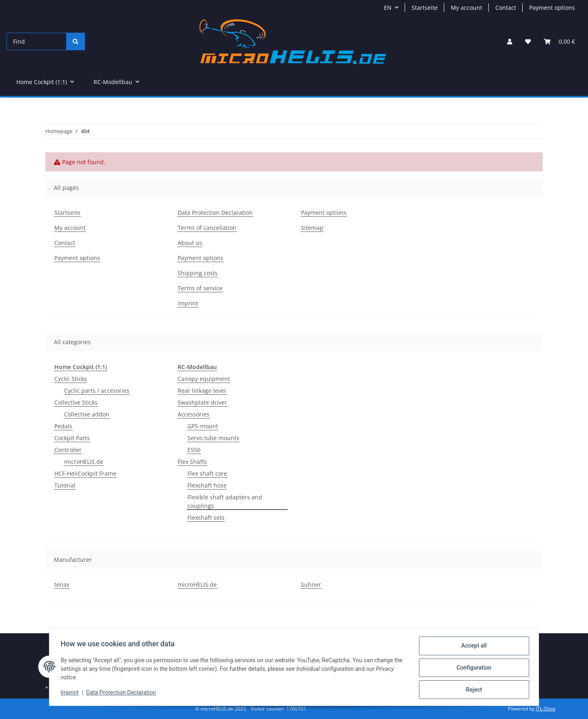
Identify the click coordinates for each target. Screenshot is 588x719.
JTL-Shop (546, 709)
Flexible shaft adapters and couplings (225, 501)
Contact (506, 8)
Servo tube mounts (213, 438)
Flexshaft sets (206, 518)
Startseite (425, 8)
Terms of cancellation (207, 228)
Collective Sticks (76, 402)
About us (190, 243)
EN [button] (388, 8)
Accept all (472, 648)
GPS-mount (203, 426)
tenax (62, 584)
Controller (68, 450)
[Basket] (559, 41)
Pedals (63, 426)
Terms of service (200, 288)
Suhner (311, 584)
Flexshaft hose (207, 485)
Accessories (194, 414)
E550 (194, 450)
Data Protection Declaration (123, 694)
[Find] (37, 41)
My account (467, 8)
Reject (472, 690)
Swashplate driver (202, 402)
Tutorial (65, 485)
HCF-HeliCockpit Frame (85, 473)
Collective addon (87, 414)
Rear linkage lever (202, 391)
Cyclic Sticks (71, 379)
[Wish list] (528, 41)
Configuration (472, 669)
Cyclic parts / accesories (97, 391)
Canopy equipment (204, 379)
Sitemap (312, 228)
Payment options (552, 8)
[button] (510, 41)
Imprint (71, 694)
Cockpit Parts (72, 438)
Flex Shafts (192, 462)
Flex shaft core (207, 473)
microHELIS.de (84, 462)
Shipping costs (198, 273)
